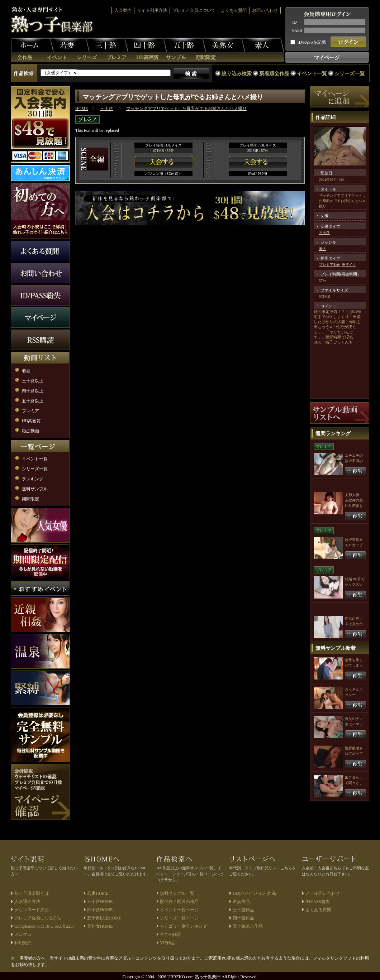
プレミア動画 (330, 265)
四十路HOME (100, 910)
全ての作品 (171, 935)
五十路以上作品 (248, 926)
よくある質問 (234, 10)
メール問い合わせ (323, 893)
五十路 (185, 45)
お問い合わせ (265, 10)
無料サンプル (35, 489)
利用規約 (23, 943)
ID (294, 22)
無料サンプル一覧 (177, 893)
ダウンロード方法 (32, 910)
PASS (297, 30)
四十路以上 (33, 391)
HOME (82, 109)
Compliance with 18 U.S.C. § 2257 (45, 926)
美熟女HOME (100, 926)
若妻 (68, 45)
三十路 (107, 45)
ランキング (33, 479)
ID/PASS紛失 (318, 902)
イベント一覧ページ (179, 910)
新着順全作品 (274, 74)
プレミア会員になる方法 (38, 918)
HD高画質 (148, 57)
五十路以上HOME (104, 918)
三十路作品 (243, 910)
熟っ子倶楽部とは (32, 893)
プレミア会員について (194, 10)
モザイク (349, 265)
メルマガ (23, 935)
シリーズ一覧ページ (179, 918)
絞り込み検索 (237, 74)
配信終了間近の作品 (179, 902)
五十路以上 (33, 401)
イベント (57, 57)
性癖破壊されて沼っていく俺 (354, 753)
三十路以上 (33, 381)
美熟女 (224, 45)
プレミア (117, 57)
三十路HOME (100, 902)
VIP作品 (168, 943)
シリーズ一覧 (350, 74)
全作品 (25, 57)
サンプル (176, 57)
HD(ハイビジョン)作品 (254, 893)
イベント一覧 (312, 74)
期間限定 (206, 57)
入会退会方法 (27, 902)
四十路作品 (243, 918)
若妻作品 (241, 902)
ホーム (32, 45)
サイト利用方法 (152, 10)
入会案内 (123, 10)
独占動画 (30, 431)
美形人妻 (352, 495)
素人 (263, 45)
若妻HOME (98, 893)
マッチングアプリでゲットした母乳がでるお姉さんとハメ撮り (186, 109)
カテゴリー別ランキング (184, 926)
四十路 (146, 45)
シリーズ (87, 57)
